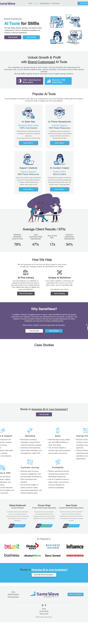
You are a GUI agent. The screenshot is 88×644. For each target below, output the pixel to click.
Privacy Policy (44, 611)
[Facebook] (46, 605)
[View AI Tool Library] (26, 294)
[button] (76, 594)
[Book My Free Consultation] (44, 575)
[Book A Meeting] (59, 294)
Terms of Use (44, 614)
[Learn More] (28, 143)
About (44, 609)
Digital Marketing (13, 594)
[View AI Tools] (31, 37)
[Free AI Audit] (13, 37)
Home (13, 592)
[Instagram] (43, 605)
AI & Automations (13, 597)
